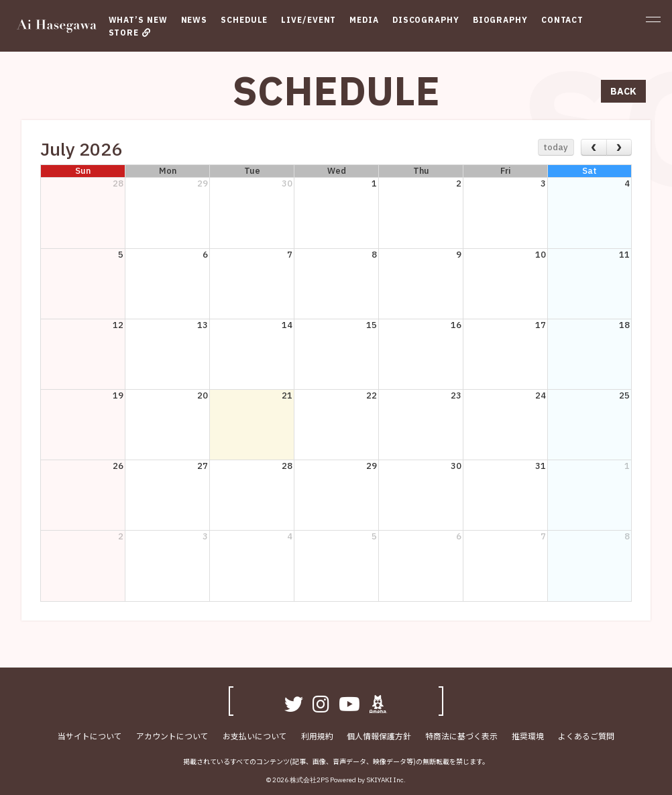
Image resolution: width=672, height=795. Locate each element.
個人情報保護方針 (379, 736)
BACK (623, 91)
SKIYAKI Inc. (386, 781)
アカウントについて (174, 736)
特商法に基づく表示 (461, 736)
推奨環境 (526, 736)
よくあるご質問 (584, 736)
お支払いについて (256, 736)
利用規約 (317, 736)
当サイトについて (92, 736)
